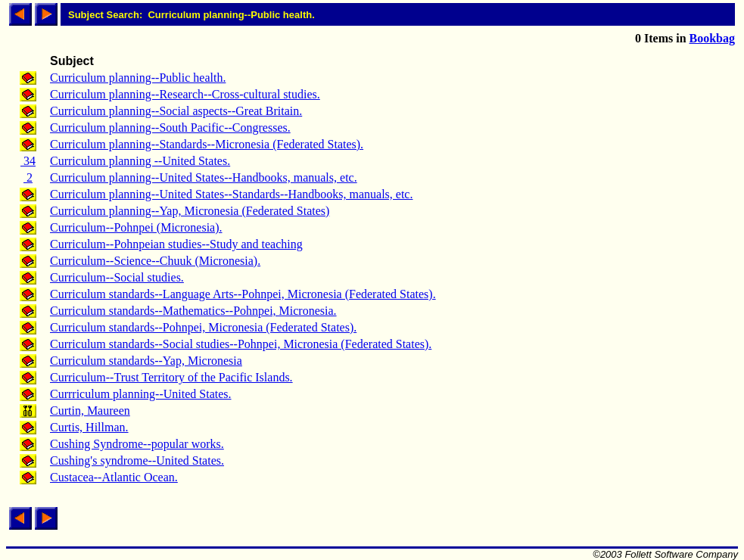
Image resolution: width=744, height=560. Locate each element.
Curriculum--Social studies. (117, 277)
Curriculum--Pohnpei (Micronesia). (136, 227)
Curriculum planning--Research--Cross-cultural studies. (185, 94)
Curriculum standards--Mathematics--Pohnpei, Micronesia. (193, 311)
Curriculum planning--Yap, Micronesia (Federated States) (190, 211)
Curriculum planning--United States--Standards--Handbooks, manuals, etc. (231, 194)
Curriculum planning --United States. (140, 161)
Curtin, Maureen (90, 411)
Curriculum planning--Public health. (138, 78)
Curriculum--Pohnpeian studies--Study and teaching (176, 244)
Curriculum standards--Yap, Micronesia (146, 361)
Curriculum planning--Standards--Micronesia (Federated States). (207, 144)
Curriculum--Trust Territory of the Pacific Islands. (171, 377)
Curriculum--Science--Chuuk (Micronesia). (155, 261)
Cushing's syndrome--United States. (137, 460)
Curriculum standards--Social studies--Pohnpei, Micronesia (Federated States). (241, 344)
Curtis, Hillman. (89, 427)
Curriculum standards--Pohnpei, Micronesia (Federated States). (203, 327)
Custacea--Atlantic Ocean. (114, 477)
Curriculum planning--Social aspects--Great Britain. (176, 111)
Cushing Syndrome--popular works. (137, 444)
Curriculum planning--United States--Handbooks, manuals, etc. (204, 177)
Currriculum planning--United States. (141, 394)
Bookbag (712, 38)
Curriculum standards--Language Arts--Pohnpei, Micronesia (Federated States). (243, 294)
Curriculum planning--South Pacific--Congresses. (170, 128)
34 (28, 161)
